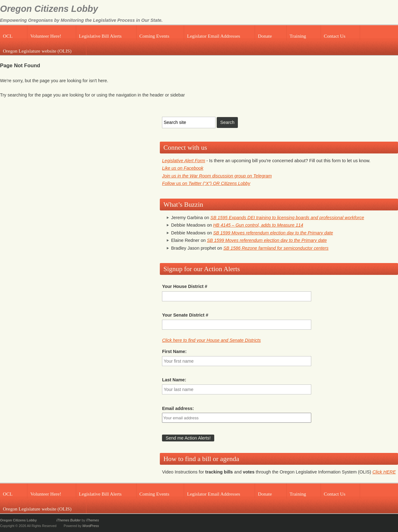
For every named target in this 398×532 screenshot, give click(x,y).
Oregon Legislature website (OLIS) (37, 51)
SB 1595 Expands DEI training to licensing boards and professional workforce (287, 218)
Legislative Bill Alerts (100, 36)
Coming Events (154, 36)
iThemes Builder (68, 520)
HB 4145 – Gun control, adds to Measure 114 (258, 225)
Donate (265, 36)
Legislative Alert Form (184, 161)
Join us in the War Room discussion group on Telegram (217, 176)
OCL (8, 36)
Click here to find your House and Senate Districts (211, 340)
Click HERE (384, 472)
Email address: (178, 408)
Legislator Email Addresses (213, 36)
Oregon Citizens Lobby (49, 9)
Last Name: (174, 380)
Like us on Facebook (183, 168)
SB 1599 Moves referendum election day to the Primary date (273, 233)
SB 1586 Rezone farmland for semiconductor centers (276, 248)
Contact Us (335, 36)
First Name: (174, 351)
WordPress (91, 526)
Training (298, 36)
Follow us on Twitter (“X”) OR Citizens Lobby (206, 183)
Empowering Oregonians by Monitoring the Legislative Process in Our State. (81, 20)
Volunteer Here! (46, 36)
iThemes (93, 520)
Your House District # (185, 286)
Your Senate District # (185, 315)
